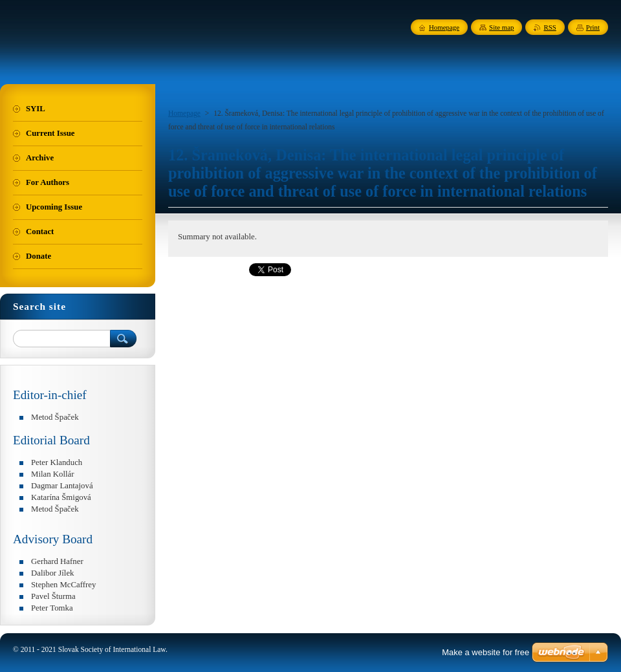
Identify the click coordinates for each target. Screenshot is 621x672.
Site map (501, 27)
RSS (550, 27)
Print (593, 27)
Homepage (184, 113)
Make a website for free (485, 652)
